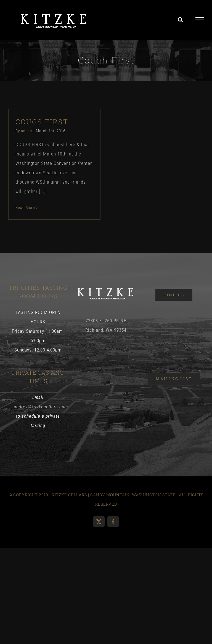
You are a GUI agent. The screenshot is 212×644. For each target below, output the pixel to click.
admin (26, 131)
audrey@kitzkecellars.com (41, 407)
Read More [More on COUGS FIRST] (25, 208)
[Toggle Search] (181, 20)
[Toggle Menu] (200, 20)
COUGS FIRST (42, 122)
